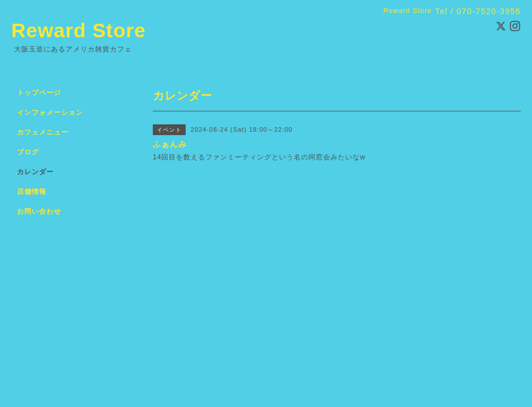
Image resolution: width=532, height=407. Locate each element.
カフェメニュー (43, 132)
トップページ (39, 93)
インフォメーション (50, 112)
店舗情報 (32, 192)
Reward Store (79, 30)
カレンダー (35, 172)
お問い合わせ (39, 211)
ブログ (28, 152)
